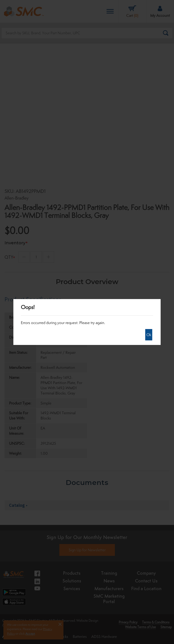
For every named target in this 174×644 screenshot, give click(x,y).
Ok (149, 335)
